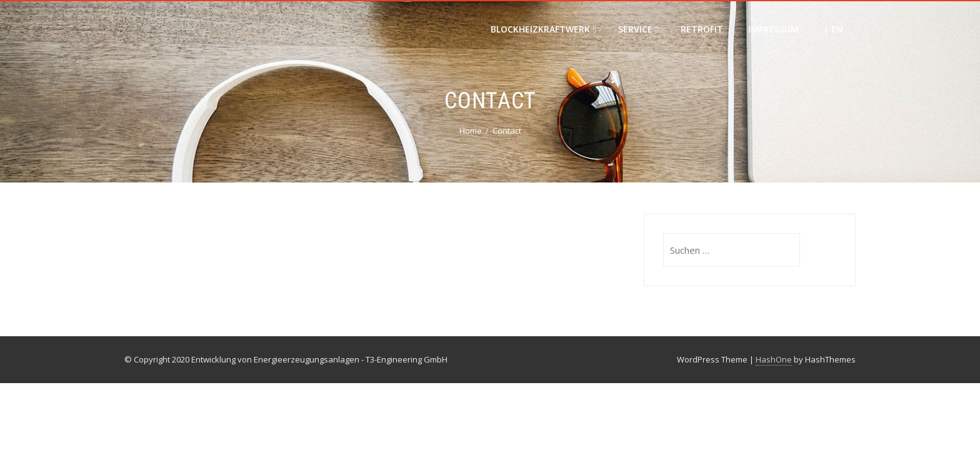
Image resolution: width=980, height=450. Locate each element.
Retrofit (702, 29)
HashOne (774, 359)
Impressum (773, 29)
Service (638, 29)
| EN (833, 29)
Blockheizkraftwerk (543, 29)
